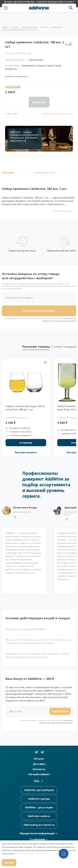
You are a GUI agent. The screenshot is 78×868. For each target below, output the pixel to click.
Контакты (39, 769)
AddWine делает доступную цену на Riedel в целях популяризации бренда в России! (37, 655)
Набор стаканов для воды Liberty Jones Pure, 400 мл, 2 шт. (25, 408)
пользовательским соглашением (31, 854)
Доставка (39, 764)
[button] (6, 8)
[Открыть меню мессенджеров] (64, 854)
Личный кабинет (39, 774)
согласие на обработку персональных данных (59, 320)
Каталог (39, 759)
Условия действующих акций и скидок (38, 618)
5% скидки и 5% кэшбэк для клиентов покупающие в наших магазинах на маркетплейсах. (38, 641)
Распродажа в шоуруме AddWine (26, 629)
